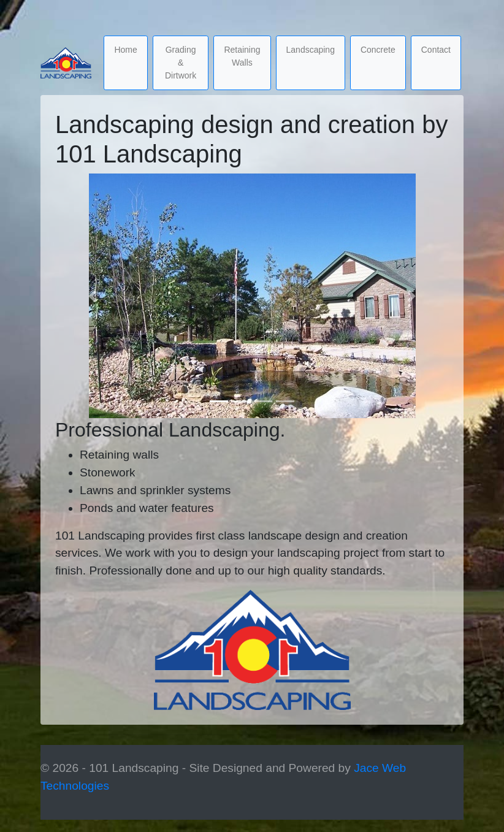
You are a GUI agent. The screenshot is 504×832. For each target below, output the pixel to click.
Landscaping (311, 50)
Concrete (378, 50)
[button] (93, 296)
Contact (436, 50)
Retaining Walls (242, 56)
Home (125, 50)
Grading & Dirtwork (181, 63)
